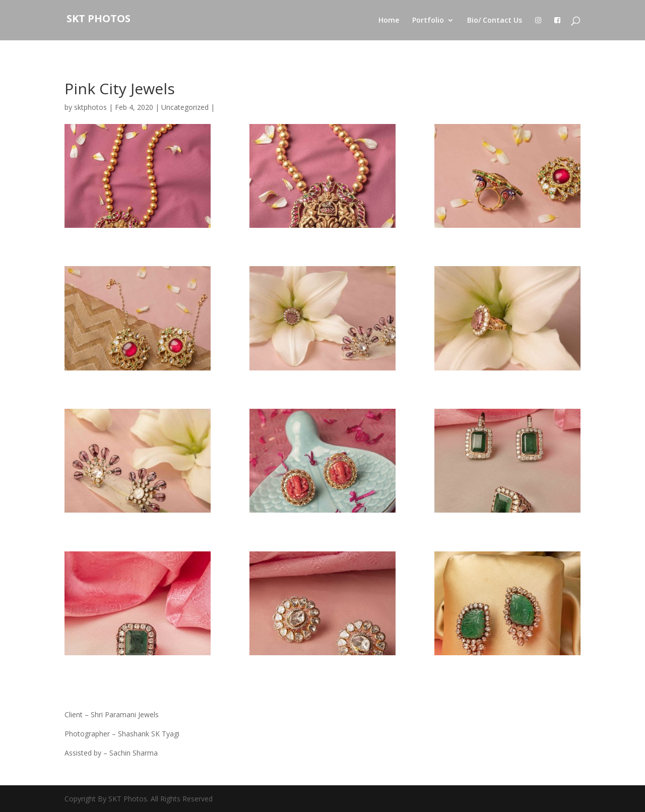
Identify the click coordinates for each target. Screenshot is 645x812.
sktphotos (90, 107)
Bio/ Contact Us (495, 21)
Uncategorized (185, 107)
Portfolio (428, 21)
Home (389, 21)
